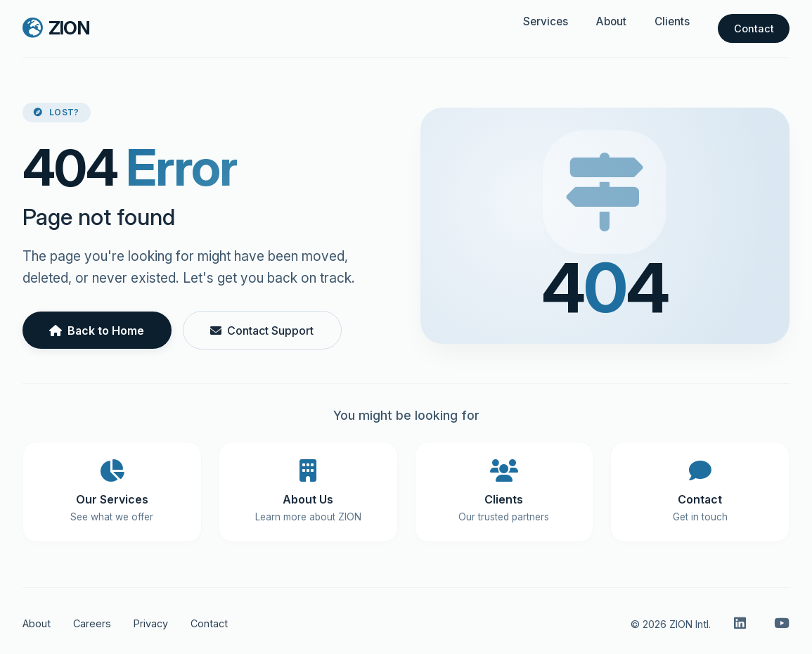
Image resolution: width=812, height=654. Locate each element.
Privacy (151, 623)
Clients (672, 21)
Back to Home (97, 331)
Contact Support (262, 331)
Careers (92, 623)
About (611, 21)
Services (546, 21)
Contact (754, 28)
